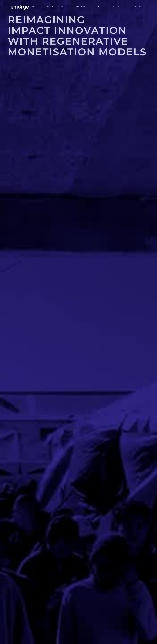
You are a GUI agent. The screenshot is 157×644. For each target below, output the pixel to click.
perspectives (99, 7)
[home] (18, 7)
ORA (63, 7)
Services (50, 7)
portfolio (78, 7)
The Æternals (138, 7)
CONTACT (118, 7)
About (35, 7)
